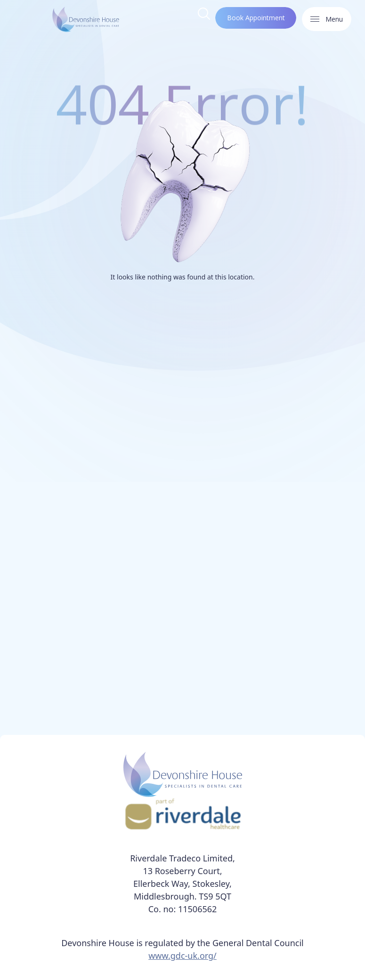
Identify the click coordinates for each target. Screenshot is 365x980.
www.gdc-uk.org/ (182, 956)
